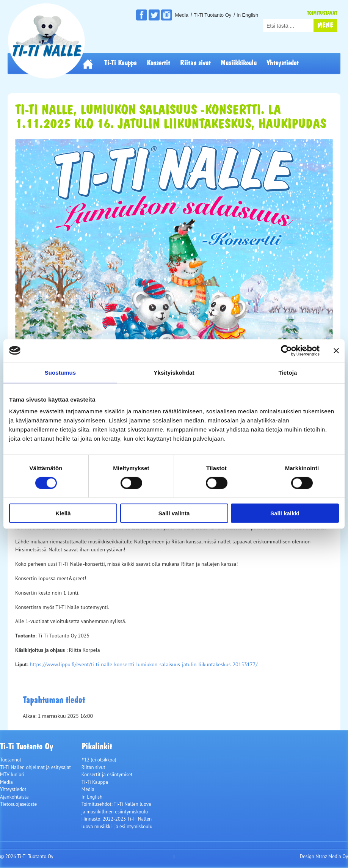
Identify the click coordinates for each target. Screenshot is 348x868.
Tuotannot (11, 760)
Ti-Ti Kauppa (121, 63)
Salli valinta (174, 513)
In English (247, 15)
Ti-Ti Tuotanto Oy (212, 15)
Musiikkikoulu (239, 63)
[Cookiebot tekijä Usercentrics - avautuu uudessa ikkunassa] (286, 350)
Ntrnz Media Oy (332, 856)
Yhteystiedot (283, 63)
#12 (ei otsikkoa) (99, 760)
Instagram (167, 15)
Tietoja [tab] (288, 372)
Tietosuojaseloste (18, 804)
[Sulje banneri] (336, 350)
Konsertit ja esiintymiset (107, 775)
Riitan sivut (195, 63)
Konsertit (158, 63)
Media (182, 15)
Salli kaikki (285, 513)
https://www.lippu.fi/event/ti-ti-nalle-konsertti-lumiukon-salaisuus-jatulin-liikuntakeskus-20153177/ (143, 664)
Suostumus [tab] (60, 372)
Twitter (154, 15)
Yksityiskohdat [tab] (174, 372)
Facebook (142, 15)
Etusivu (88, 64)
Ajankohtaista (14, 797)
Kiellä (63, 513)
